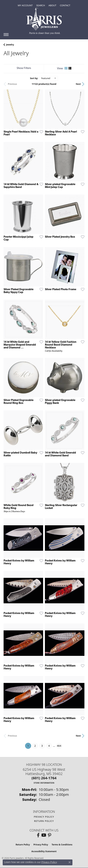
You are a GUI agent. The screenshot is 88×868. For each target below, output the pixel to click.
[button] (25, 5)
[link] (65, 5)
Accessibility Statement (44, 851)
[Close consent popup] (70, 862)
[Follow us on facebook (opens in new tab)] (38, 835)
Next (78, 84)
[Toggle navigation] (6, 35)
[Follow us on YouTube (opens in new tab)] (44, 835)
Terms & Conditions (62, 845)
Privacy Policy (44, 817)
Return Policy (44, 821)
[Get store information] (44, 783)
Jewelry (10, 45)
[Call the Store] (44, 778)
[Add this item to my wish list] (40, 132)
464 (59, 746)
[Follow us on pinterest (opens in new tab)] (50, 835)
